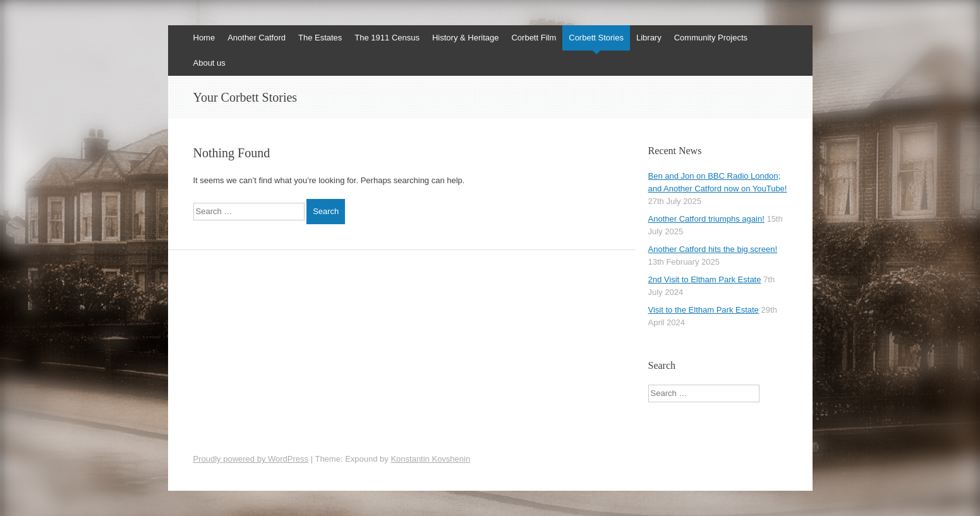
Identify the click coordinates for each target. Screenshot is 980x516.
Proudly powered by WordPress (251, 459)
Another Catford (257, 38)
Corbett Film (534, 38)
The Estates (320, 38)
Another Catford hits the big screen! (713, 249)
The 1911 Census (387, 38)
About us (209, 63)
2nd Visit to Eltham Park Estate (705, 279)
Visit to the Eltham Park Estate (704, 310)
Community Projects (711, 38)
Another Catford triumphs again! (706, 219)
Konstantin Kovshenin (430, 459)
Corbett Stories (596, 38)
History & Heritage (465, 38)
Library (649, 38)
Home (204, 38)
